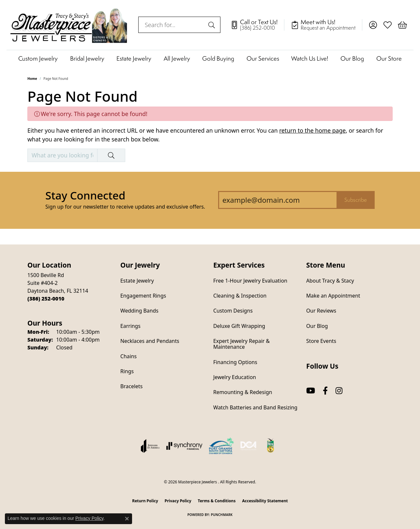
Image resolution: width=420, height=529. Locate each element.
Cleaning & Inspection (240, 296)
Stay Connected (85, 195)
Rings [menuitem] (127, 371)
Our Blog (352, 58)
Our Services (263, 58)
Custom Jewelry (38, 58)
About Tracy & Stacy (330, 281)
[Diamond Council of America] (248, 446)
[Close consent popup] (127, 519)
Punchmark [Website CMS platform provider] (222, 515)
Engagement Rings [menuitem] (143, 296)
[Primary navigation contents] (210, 58)
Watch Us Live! (310, 58)
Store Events (321, 341)
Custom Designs (233, 311)
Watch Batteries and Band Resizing (255, 407)
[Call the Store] (46, 299)
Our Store (389, 58)
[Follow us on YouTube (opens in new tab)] (311, 391)
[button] (373, 25)
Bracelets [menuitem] (131, 386)
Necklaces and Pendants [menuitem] (150, 341)
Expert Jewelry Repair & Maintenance (241, 344)
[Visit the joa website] (150, 446)
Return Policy (145, 501)
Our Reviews (321, 311)
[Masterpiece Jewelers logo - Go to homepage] (69, 25)
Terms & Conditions (217, 501)
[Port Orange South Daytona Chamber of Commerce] (221, 446)
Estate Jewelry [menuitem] (137, 281)
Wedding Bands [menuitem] (139, 311)
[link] (257, 25)
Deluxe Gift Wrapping (239, 326)
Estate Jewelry (134, 58)
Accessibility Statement (265, 501)
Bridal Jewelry (87, 58)
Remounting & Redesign (243, 392)
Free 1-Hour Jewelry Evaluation (250, 281)
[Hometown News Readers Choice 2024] (271, 446)
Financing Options (235, 362)
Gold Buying (218, 58)
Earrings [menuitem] (130, 326)
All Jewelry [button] (177, 58)
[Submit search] (213, 25)
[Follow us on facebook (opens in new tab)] (325, 391)
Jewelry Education (235, 377)
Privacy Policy (178, 501)
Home (32, 79)
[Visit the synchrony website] (184, 446)
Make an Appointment (333, 296)
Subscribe (356, 200)
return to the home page (312, 130)
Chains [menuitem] (128, 356)
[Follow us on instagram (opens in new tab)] (339, 391)
